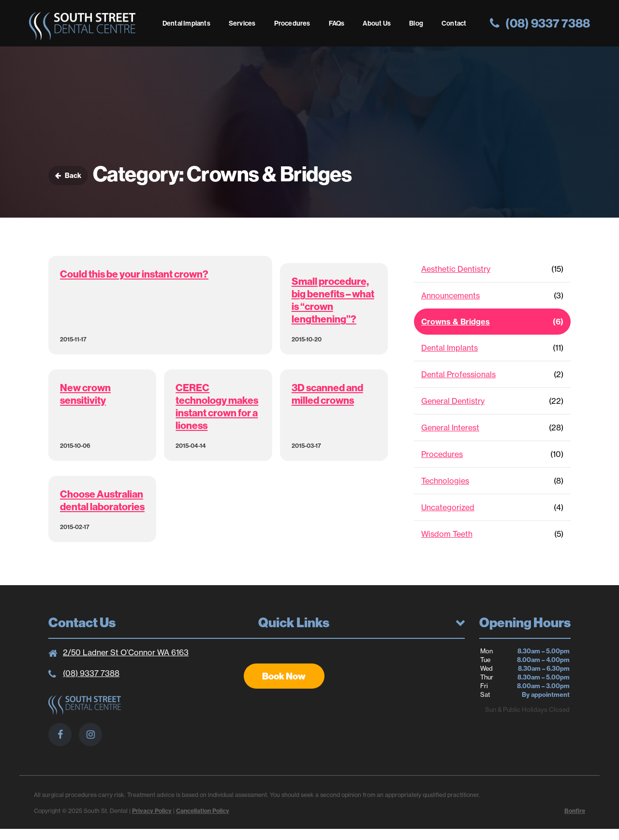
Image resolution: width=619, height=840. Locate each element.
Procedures (292, 23)
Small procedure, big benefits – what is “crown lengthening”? (333, 300)
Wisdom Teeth (447, 534)
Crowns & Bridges (456, 322)
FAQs (337, 23)
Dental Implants (186, 23)
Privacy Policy (152, 811)
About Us (377, 23)
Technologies (445, 481)
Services (242, 23)
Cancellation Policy (203, 811)
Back (68, 176)
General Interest (450, 427)
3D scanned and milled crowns (327, 394)
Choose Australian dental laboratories (102, 500)
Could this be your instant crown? (134, 274)
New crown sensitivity (85, 394)
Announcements (450, 295)
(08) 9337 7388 (91, 673)
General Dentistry (453, 401)
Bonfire (575, 811)
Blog (416, 23)
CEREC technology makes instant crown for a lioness (217, 406)
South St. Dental (82, 26)
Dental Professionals (458, 374)
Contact (454, 23)
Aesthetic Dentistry (456, 269)
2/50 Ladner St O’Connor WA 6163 (126, 652)
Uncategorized (448, 507)
